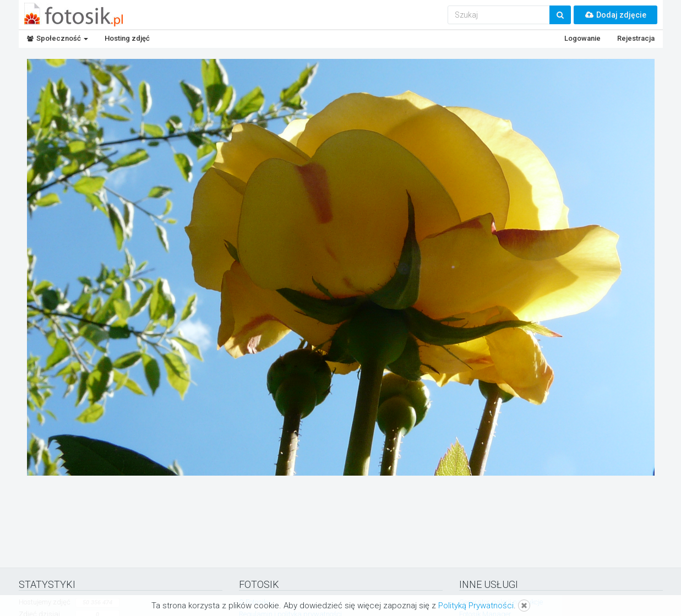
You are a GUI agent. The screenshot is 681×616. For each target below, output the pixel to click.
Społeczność (58, 38)
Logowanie (582, 38)
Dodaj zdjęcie (615, 15)
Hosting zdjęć (127, 38)
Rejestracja (636, 38)
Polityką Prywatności (476, 606)
